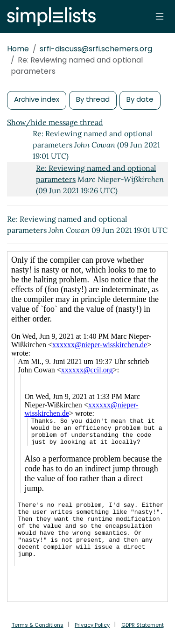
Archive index (37, 99)
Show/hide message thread (55, 122)
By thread (93, 99)
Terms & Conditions (38, 625)
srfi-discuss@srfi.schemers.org (96, 49)
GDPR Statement (143, 625)
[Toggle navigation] (160, 16)
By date (140, 99)
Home (18, 49)
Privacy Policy (92, 625)
